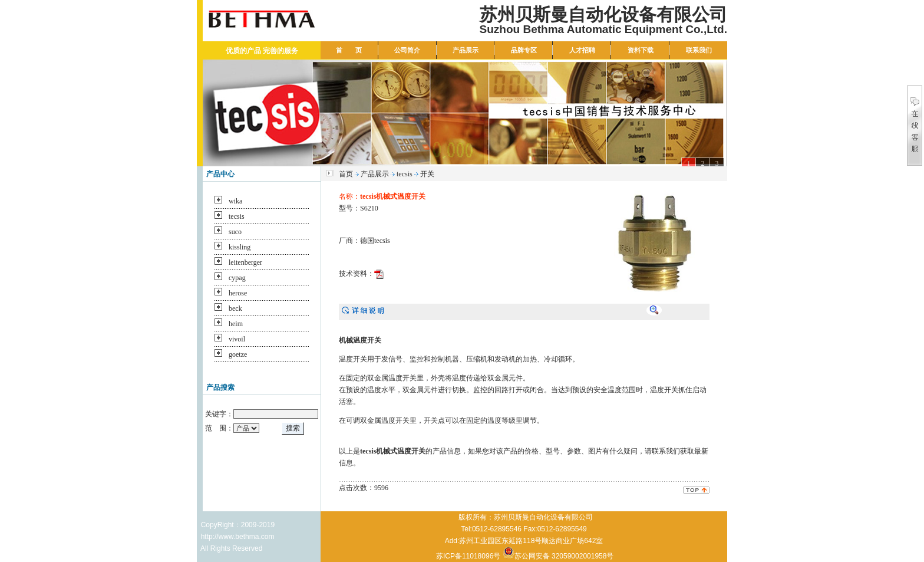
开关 (427, 174)
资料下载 (641, 50)
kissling (240, 247)
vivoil (237, 339)
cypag (237, 278)
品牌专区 (524, 50)
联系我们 (699, 50)
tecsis (237, 216)
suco (235, 232)
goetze (238, 354)
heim (236, 324)
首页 (346, 174)
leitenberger (245, 262)
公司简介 (407, 50)
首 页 (349, 50)
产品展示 (466, 50)
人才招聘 (582, 50)
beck (235, 308)
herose (238, 293)
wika (235, 201)
